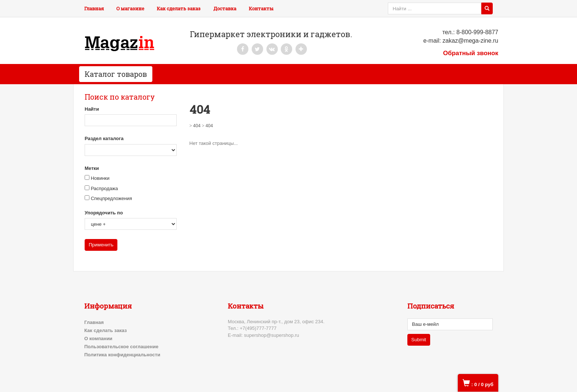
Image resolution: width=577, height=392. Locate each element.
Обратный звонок (471, 53)
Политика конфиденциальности (122, 355)
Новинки (100, 178)
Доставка (225, 8)
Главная (94, 8)
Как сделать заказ (179, 8)
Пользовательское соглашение (121, 347)
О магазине (130, 8)
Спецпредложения (111, 198)
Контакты (261, 8)
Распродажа (105, 188)
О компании (98, 338)
